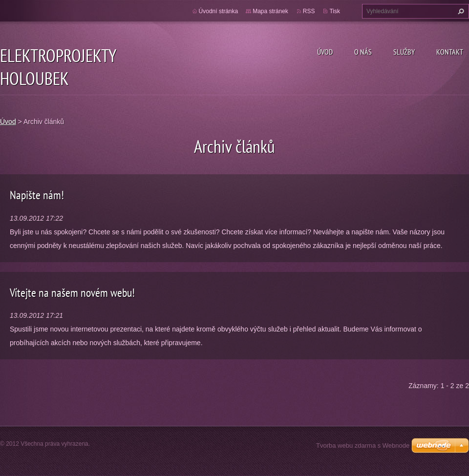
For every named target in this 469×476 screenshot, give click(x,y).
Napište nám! (37, 195)
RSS (309, 11)
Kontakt (450, 52)
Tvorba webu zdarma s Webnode (363, 445)
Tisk (335, 11)
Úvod (325, 52)
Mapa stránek (270, 11)
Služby (404, 52)
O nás (363, 52)
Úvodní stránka (219, 11)
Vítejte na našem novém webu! (72, 293)
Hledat (460, 11)
